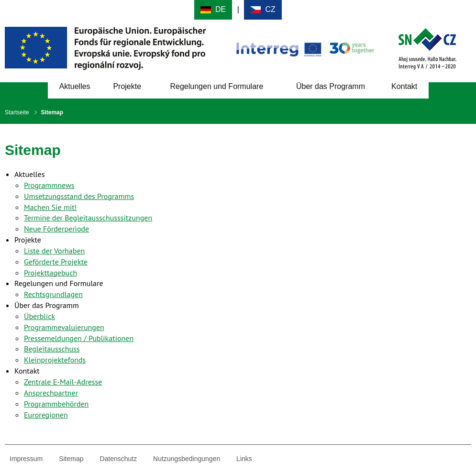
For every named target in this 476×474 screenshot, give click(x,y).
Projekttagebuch (50, 273)
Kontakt (404, 86)
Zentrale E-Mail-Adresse (63, 382)
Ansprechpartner (51, 393)
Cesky (263, 10)
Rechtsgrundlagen (53, 294)
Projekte (127, 86)
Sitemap (71, 459)
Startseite (17, 112)
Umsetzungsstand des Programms (79, 196)
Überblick (39, 316)
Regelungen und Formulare (216, 86)
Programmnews (49, 185)
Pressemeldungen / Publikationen (79, 338)
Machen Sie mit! (50, 207)
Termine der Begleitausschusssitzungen (88, 218)
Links (244, 459)
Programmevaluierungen (64, 327)
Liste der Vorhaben (54, 251)
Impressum (26, 459)
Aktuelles (75, 86)
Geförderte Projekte (56, 262)
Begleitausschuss (52, 349)
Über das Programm (331, 86)
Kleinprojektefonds (55, 360)
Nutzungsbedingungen (187, 459)
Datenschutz (118, 459)
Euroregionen (46, 415)
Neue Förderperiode (56, 229)
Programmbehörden (56, 404)
